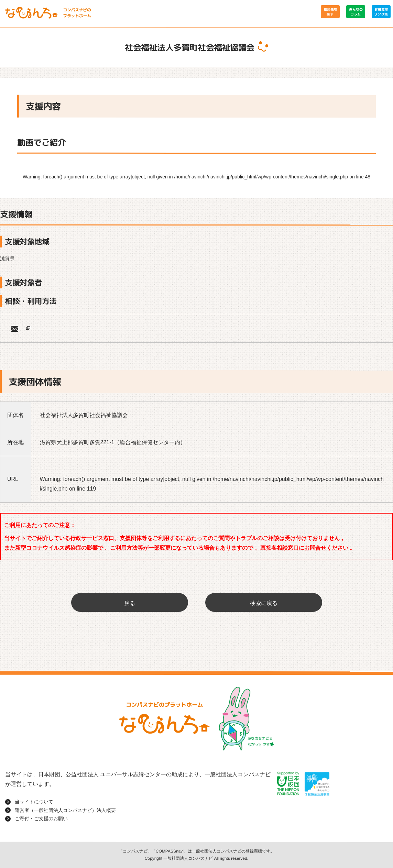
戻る (130, 603)
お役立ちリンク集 (381, 12)
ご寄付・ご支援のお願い (41, 818)
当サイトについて (34, 802)
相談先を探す (330, 12)
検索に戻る (264, 603)
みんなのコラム (356, 12)
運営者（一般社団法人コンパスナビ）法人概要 (65, 810)
